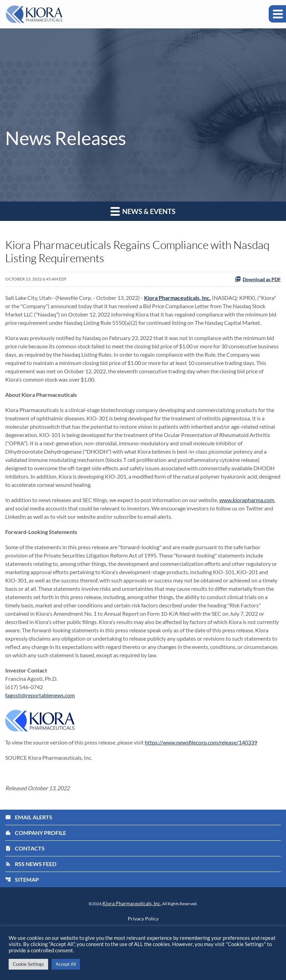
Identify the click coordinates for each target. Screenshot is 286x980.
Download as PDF (258, 279)
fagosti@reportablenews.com (40, 695)
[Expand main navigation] (277, 14)
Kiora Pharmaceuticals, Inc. (132, 903)
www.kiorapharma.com (247, 500)
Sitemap (22, 879)
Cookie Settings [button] (28, 964)
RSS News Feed (31, 864)
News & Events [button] (143, 211)
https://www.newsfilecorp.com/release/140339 (201, 742)
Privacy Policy (143, 919)
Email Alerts (29, 817)
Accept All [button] (66, 964)
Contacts (25, 848)
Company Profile (36, 833)
